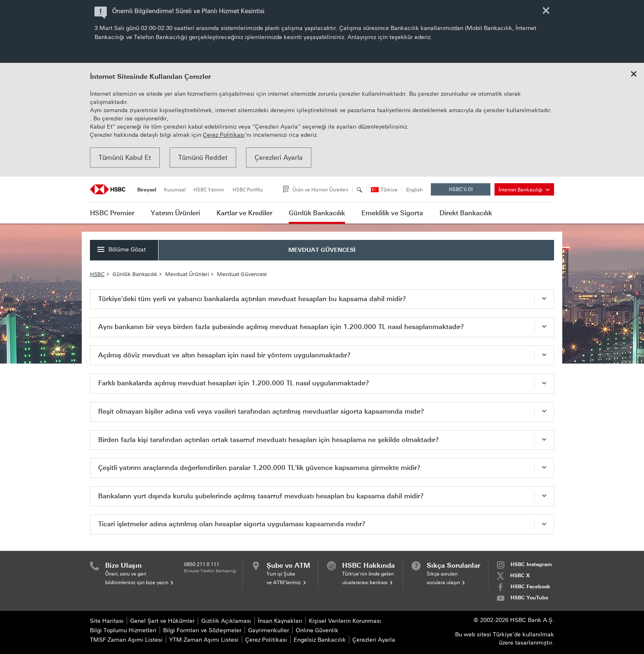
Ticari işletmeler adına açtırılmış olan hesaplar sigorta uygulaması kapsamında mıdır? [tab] (232, 524)
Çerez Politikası (224, 135)
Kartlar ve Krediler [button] (244, 213)
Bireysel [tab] (147, 190)
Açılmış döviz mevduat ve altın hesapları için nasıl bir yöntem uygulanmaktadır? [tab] (224, 355)
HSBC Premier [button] (112, 213)
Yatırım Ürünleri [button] (175, 213)
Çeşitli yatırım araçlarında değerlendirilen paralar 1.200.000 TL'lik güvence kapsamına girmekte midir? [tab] (259, 468)
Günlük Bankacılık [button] (317, 213)
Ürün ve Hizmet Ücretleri (320, 190)
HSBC (97, 274)
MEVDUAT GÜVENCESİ (322, 250)
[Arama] (360, 190)
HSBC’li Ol (467, 191)
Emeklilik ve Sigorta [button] (392, 213)
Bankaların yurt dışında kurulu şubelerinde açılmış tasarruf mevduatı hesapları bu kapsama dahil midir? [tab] (261, 496)
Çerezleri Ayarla (279, 158)
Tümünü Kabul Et (125, 158)
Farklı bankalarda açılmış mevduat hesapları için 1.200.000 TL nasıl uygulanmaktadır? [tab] (234, 383)
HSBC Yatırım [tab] (209, 190)
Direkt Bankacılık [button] (466, 213)
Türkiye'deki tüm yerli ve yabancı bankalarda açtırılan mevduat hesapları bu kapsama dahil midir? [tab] (252, 299)
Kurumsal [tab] (175, 190)
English (414, 190)
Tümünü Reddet (203, 158)
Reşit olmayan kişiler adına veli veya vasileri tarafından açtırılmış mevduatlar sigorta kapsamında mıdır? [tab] (261, 411)
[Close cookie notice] (634, 75)
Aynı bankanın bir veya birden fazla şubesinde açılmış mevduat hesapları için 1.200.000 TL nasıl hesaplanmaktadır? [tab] (281, 327)
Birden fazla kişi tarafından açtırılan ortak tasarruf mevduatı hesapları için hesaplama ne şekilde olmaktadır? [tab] (269, 440)
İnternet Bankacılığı (524, 190)
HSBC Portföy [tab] (248, 190)
